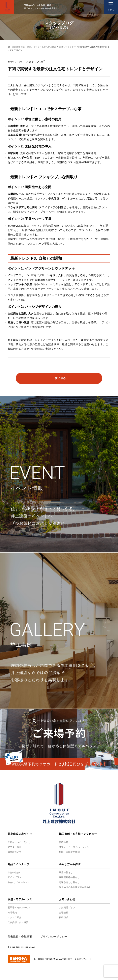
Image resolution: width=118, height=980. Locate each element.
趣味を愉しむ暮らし (70, 882)
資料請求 (64, 917)
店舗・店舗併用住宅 (70, 852)
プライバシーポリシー (54, 937)
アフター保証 (15, 847)
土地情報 (64, 913)
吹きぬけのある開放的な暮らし (77, 887)
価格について (15, 852)
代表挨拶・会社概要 (19, 922)
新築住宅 (64, 842)
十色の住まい (15, 872)
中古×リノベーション (20, 882)
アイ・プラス (15, 877)
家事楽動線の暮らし (70, 877)
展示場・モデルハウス (20, 907)
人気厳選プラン (68, 907)
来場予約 (13, 913)
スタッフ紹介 (15, 917)
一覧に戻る (59, 378)
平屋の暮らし (67, 872)
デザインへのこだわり (20, 842)
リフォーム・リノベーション (75, 847)
